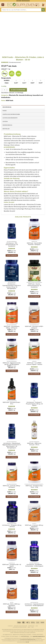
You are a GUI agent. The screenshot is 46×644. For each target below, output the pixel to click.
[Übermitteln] (43, 10)
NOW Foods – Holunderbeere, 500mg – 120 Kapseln (12, 327)
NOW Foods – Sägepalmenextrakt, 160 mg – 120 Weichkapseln (12, 364)
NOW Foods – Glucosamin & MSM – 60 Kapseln (34, 327)
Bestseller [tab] (6, 129)
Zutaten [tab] (5, 122)
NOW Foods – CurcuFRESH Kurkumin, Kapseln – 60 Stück (34, 364)
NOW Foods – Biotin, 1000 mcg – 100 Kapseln (12, 605)
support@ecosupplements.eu (39, 636)
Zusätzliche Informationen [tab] (11, 114)
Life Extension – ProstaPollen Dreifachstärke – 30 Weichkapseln (34, 565)
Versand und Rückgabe (20, 626)
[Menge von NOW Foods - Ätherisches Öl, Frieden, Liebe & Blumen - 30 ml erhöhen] (7, 90)
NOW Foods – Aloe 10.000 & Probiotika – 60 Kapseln (34, 244)
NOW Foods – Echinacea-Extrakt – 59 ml (12, 403)
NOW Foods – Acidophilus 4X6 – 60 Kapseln (12, 565)
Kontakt (10, 626)
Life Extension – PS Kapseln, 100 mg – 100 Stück (12, 526)
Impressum (31, 626)
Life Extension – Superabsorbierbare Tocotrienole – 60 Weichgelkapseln (34, 605)
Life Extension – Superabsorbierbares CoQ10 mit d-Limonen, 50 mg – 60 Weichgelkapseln (12, 286)
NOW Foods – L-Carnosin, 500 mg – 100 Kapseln (34, 526)
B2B (33, 627)
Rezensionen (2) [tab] (7, 125)
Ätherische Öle (14, 95)
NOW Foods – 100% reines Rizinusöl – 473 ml (34, 444)
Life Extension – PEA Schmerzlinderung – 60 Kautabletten (12, 245)
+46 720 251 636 (25, 636)
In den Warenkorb (18, 90)
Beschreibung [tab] (7, 107)
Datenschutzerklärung (20, 627)
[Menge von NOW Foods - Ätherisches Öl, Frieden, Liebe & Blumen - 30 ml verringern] (2, 90)
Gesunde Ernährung (25, 95)
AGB (37, 626)
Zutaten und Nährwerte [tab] (10, 118)
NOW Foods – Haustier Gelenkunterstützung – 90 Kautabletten (34, 285)
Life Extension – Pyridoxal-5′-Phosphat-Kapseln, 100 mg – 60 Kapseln (34, 404)
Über (29, 627)
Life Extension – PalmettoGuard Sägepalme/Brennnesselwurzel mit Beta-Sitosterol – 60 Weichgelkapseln (12, 446)
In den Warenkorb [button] (12, 255)
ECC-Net (27, 642)
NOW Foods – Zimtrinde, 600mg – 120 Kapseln (12, 486)
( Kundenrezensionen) (15, 62)
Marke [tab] (5, 111)
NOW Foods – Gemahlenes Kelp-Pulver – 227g (34, 486)
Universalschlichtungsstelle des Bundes (28, 640)
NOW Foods (10, 100)
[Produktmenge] (5, 90)
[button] (3, 5)
